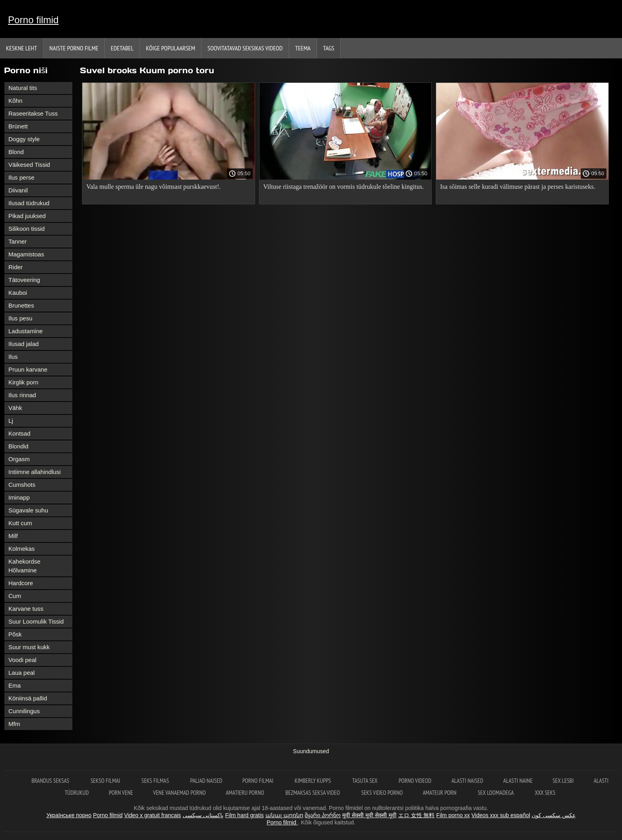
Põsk (15, 634)
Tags (329, 48)
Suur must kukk (29, 647)
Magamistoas (26, 254)
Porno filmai (258, 781)
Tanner (18, 241)
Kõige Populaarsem (170, 48)
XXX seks (545, 793)
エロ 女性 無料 (417, 815)
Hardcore (21, 583)
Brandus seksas (51, 781)
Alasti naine (518, 781)
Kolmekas (22, 549)
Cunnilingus (24, 711)
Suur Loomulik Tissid (36, 621)
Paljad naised (206, 781)
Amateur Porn (440, 793)
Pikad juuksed (27, 216)
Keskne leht (22, 48)
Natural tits (23, 88)
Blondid (18, 446)
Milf (13, 536)
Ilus (13, 357)
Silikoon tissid (27, 229)
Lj (11, 421)
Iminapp (19, 497)
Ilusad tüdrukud (29, 203)
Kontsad (19, 433)
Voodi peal (22, 660)
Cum (15, 596)
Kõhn (15, 101)
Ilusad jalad (24, 344)
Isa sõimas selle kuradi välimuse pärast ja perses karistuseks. (518, 187)
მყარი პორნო (323, 815)
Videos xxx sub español (501, 815)
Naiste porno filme (74, 48)
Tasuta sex (365, 781)
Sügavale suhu (28, 510)
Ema (15, 685)
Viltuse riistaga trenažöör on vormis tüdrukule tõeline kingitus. (344, 187)
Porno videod (415, 781)
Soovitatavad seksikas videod (245, 48)
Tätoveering (24, 280)
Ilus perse (21, 177)
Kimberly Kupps (313, 781)
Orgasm (19, 459)
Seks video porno (382, 793)
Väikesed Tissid (29, 165)
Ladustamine (26, 331)
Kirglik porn (23, 382)
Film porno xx (453, 815)
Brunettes (21, 305)
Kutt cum (20, 523)
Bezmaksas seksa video (313, 793)
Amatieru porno (246, 793)
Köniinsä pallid (28, 698)
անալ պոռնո (284, 815)
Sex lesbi (563, 781)
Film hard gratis (244, 815)
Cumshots (22, 485)
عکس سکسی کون (554, 815)
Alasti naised (467, 781)
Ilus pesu (20, 318)
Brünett (18, 126)
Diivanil (18, 190)
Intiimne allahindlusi (35, 472)
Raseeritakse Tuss (33, 113)
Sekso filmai (106, 781)
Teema (303, 48)
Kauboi (18, 293)
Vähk (15, 408)
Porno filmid (33, 20)
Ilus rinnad (22, 395)
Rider (16, 267)
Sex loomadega (496, 793)
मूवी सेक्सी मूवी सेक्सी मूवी (369, 815)
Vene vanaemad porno (179, 793)
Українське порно (69, 815)
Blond (16, 152)
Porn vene (121, 793)
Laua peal (22, 673)
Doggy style (24, 139)
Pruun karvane (28, 369)
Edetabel (122, 48)
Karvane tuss (26, 609)
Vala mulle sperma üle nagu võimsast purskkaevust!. (154, 187)
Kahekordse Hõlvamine (24, 566)
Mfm (14, 724)
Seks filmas (156, 781)
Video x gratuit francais (152, 815)
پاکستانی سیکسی (203, 815)
